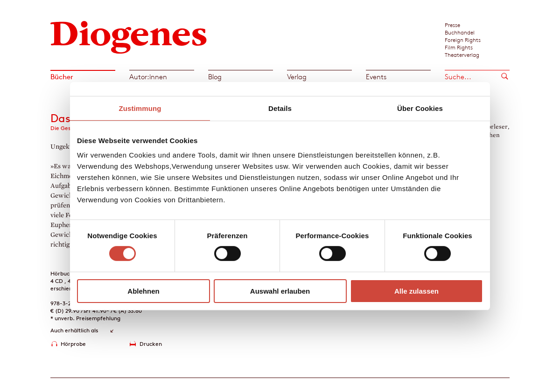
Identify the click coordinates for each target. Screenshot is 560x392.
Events (376, 77)
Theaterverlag (462, 55)
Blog (215, 77)
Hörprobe (73, 344)
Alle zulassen (416, 291)
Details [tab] (280, 108)
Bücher (62, 77)
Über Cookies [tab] (420, 108)
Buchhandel (460, 32)
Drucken (151, 344)
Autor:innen (148, 77)
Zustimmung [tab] (140, 108)
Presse (452, 25)
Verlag (297, 77)
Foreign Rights (463, 40)
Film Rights (459, 47)
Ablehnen (143, 291)
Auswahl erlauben (280, 291)
